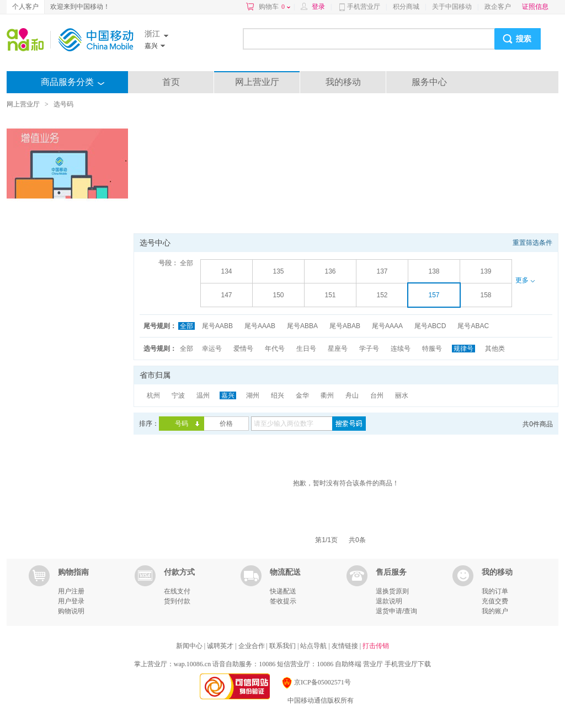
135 (278, 271)
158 (486, 295)
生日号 (306, 349)
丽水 (402, 395)
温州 (203, 395)
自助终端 (348, 664)
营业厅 (373, 664)
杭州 (153, 395)
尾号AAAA (387, 326)
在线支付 (177, 591)
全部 (186, 263)
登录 (318, 7)
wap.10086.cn (192, 664)
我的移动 (343, 82)
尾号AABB (217, 326)
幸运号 (212, 349)
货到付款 (177, 601)
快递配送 (283, 591)
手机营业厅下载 (408, 664)
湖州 (253, 395)
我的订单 (495, 591)
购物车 (274, 7)
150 (278, 295)
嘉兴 (228, 395)
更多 (525, 280)
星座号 (338, 349)
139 (486, 271)
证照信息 (535, 7)
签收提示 (283, 601)
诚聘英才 (221, 646)
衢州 (327, 395)
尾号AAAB (260, 326)
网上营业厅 (257, 82)
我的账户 (495, 611)
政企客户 (498, 7)
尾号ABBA (302, 326)
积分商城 (406, 7)
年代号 (275, 349)
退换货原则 (392, 591)
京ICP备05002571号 (316, 682)
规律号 (463, 349)
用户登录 (71, 601)
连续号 (401, 349)
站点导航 (314, 646)
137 (382, 271)
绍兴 (278, 395)
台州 (377, 395)
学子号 (369, 349)
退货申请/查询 (396, 611)
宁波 (178, 395)
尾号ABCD (430, 326)
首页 (171, 82)
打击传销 (376, 646)
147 (226, 295)
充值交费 (495, 601)
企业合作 (252, 646)
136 (330, 271)
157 (434, 295)
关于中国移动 (452, 7)
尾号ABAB (345, 326)
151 (330, 295)
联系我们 (283, 646)
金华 (302, 395)
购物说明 (71, 611)
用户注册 (71, 591)
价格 (226, 424)
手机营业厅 (364, 7)
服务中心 (429, 82)
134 (226, 271)
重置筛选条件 (532, 243)
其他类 (495, 349)
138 (434, 271)
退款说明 (389, 601)
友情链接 (346, 646)
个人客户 (25, 7)
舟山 (352, 395)
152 (382, 295)
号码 (182, 424)
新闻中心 (190, 646)
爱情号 (243, 349)
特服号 (432, 349)
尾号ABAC (473, 326)
